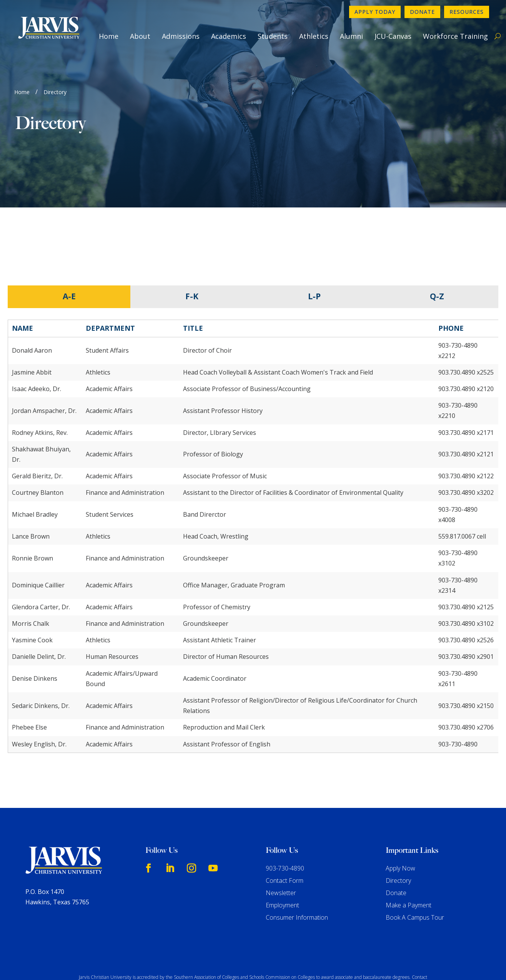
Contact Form (285, 832)
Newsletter (281, 845)
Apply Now (400, 820)
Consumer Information (297, 869)
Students (273, 36)
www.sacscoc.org (129, 943)
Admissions (181, 36)
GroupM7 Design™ (332, 963)
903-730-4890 (285, 820)
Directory (398, 832)
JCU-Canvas (393, 36)
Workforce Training (455, 36)
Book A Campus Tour (415, 869)
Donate (422, 12)
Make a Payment (409, 857)
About (140, 36)
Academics (229, 36)
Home (109, 36)
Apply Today (375, 12)
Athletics (314, 36)
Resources (467, 12)
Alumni (351, 36)
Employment (282, 857)
